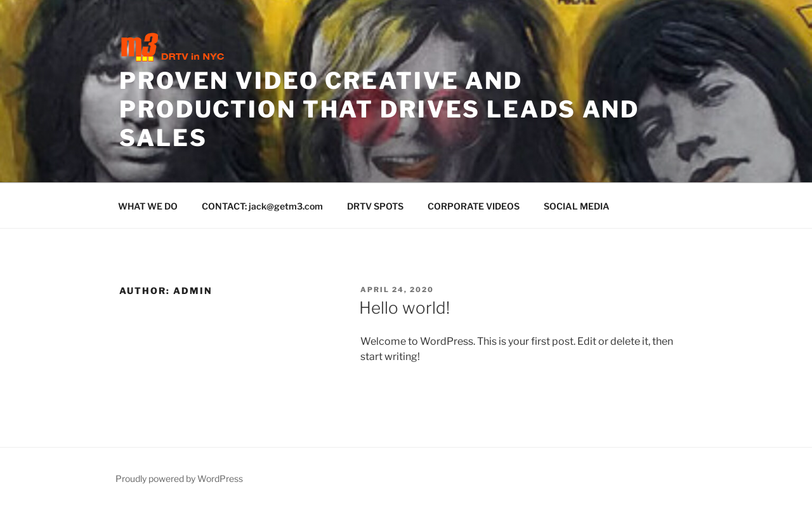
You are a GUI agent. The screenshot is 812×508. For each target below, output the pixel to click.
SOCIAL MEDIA (577, 206)
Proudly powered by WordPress (179, 478)
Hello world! (404, 308)
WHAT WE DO (148, 206)
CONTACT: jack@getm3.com (262, 206)
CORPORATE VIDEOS (474, 206)
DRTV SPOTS (375, 206)
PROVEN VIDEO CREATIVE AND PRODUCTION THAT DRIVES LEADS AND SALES (379, 109)
